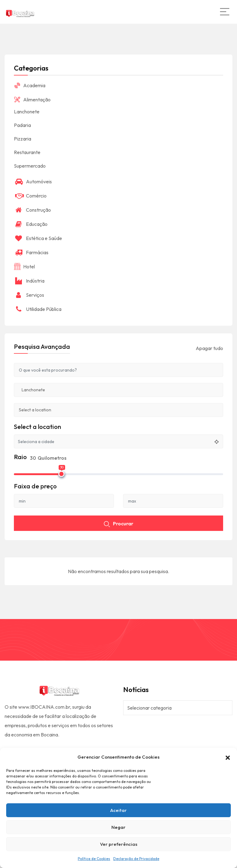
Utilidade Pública (38, 309)
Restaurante (27, 152)
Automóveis (33, 181)
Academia (30, 85)
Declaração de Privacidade (136, 859)
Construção (32, 210)
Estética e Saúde (38, 238)
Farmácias (31, 252)
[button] (228, 757)
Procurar (118, 524)
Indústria (29, 281)
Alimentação (32, 100)
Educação (31, 224)
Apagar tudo (209, 348)
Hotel (24, 267)
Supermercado (30, 166)
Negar (118, 827)
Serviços (29, 295)
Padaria (22, 125)
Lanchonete (27, 112)
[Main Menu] (225, 12)
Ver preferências (119, 844)
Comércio (30, 196)
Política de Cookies (94, 859)
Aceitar (118, 810)
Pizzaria (23, 139)
